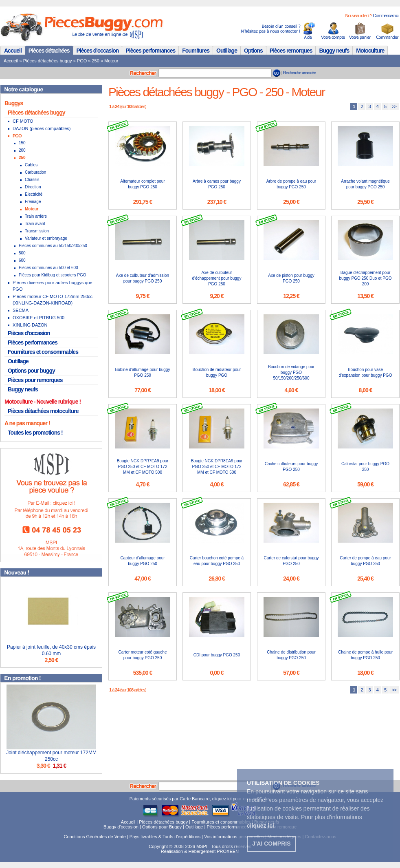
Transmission (37, 231)
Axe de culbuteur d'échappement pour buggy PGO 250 (217, 278)
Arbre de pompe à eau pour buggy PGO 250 (291, 184)
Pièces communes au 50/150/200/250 (53, 246)
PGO (82, 61)
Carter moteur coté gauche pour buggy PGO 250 (143, 655)
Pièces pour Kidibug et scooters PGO (53, 275)
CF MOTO (23, 121)
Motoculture (370, 51)
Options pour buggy (31, 371)
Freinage (33, 202)
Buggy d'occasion (121, 827)
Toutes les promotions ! (35, 433)
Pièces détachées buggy (48, 61)
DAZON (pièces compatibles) (42, 128)
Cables (31, 165)
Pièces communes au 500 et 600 (48, 268)
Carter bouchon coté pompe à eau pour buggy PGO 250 (217, 561)
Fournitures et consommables (43, 352)
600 (22, 260)
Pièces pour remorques (35, 380)
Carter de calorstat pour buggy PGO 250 (291, 561)
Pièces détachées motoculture (43, 411)
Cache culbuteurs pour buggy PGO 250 (291, 467)
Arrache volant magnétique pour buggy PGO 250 (365, 184)
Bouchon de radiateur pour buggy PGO (217, 372)
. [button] (261, 826)
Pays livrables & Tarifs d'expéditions (165, 837)
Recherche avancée (300, 73)
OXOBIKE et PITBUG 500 (38, 318)
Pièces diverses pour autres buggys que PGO (53, 286)
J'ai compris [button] (271, 844)
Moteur (111, 61)
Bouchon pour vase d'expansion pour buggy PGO (366, 372)
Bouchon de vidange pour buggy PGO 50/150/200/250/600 (291, 372)
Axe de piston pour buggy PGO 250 (291, 278)
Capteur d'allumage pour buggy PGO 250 (142, 561)
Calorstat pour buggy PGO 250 (365, 467)
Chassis (32, 180)
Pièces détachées (49, 51)
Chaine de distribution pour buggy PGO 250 (291, 655)
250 (96, 61)
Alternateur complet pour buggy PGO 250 (143, 184)
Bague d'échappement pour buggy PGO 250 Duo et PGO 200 (366, 278)
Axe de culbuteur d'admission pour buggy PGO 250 (143, 278)
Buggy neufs (334, 51)
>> (394, 106)
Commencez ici (385, 15)
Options (253, 51)
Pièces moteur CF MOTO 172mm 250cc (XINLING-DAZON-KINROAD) (53, 300)
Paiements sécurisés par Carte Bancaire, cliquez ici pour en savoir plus (200, 799)
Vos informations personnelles (234, 837)
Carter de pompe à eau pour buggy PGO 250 (365, 561)
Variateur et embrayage (46, 238)
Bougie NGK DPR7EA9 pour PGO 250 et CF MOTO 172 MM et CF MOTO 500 (143, 467)
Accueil (13, 51)
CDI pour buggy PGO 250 (217, 655)
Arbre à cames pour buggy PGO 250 (217, 184)
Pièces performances (150, 51)
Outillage (227, 51)
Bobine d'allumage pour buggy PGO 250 (143, 372)
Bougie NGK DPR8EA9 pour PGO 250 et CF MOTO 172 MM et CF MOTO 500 (217, 467)
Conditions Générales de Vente (95, 837)
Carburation (35, 172)
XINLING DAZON (30, 325)
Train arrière (36, 216)
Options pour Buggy (162, 827)
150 (22, 143)
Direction (33, 187)
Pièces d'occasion (98, 51)
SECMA (21, 310)
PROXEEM (228, 851)
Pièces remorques (291, 51)
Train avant (35, 224)
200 (22, 150)
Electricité (34, 194)
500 (22, 253)
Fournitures (196, 51)
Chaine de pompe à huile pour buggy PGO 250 (365, 655)
